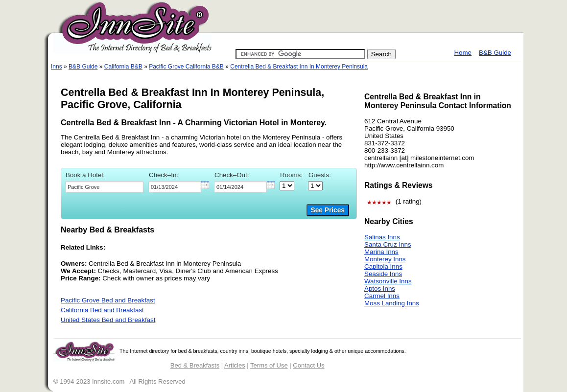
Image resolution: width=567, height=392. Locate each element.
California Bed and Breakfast (102, 310)
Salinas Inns (382, 237)
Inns (57, 67)
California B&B (123, 67)
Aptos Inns (380, 288)
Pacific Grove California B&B (186, 67)
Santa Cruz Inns (388, 244)
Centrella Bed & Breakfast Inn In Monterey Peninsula (299, 67)
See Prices (328, 210)
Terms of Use (269, 365)
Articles (235, 365)
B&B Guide (495, 53)
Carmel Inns (382, 296)
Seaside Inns (383, 274)
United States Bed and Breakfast (108, 320)
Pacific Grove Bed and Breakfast (108, 300)
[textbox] (104, 187)
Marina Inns (381, 252)
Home (463, 53)
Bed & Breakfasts (195, 365)
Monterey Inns (385, 259)
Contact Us (308, 365)
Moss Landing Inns (392, 303)
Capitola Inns (383, 266)
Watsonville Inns (388, 281)
